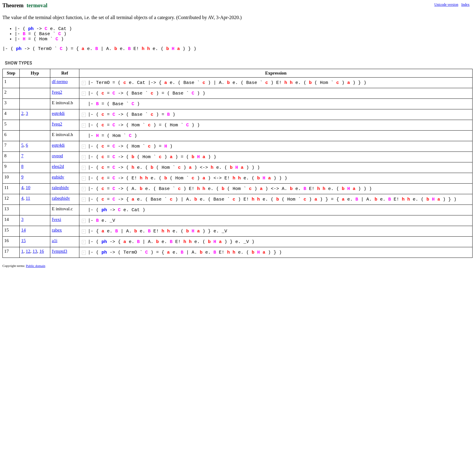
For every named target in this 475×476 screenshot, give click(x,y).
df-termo (60, 82)
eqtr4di (58, 113)
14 (23, 230)
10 (28, 188)
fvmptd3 (60, 251)
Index (465, 5)
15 (23, 241)
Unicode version (446, 5)
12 (28, 251)
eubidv (58, 177)
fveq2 (57, 92)
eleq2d (58, 166)
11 (28, 198)
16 (42, 251)
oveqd (57, 156)
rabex (57, 230)
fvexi (56, 219)
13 (35, 251)
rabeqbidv (61, 198)
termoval (37, 5)
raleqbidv (60, 188)
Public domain (36, 266)
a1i (55, 241)
